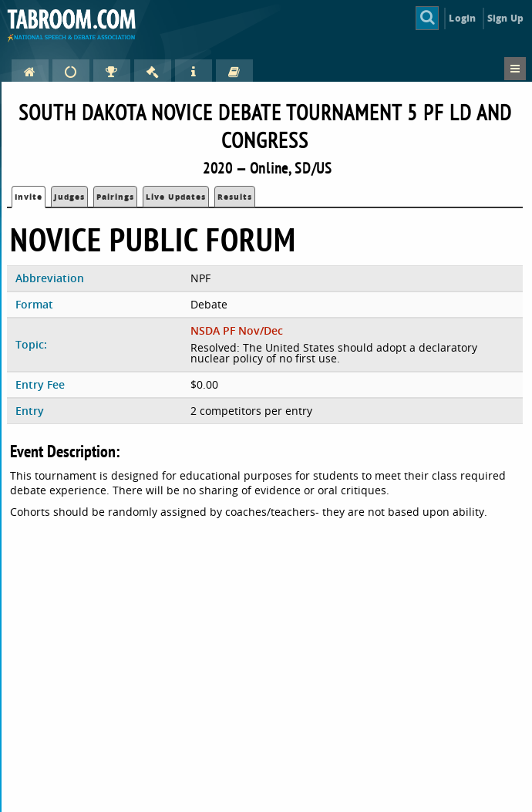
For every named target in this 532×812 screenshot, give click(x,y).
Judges (69, 197)
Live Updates (176, 197)
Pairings (115, 197)
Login (462, 18)
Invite (29, 197)
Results (235, 197)
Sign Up (505, 18)
